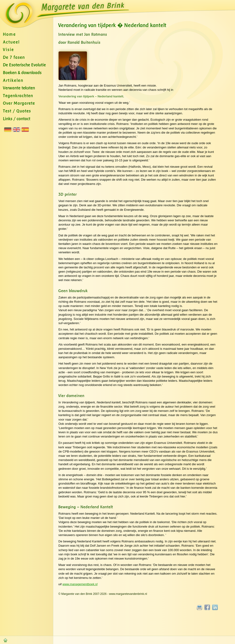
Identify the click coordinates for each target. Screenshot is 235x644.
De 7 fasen (14, 58)
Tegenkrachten (18, 96)
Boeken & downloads (22, 73)
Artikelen (13, 81)
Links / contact (17, 119)
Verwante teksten (19, 88)
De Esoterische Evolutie (24, 65)
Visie (9, 50)
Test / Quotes (17, 111)
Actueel (11, 42)
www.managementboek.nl (80, 584)
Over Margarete (19, 103)
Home (10, 34)
